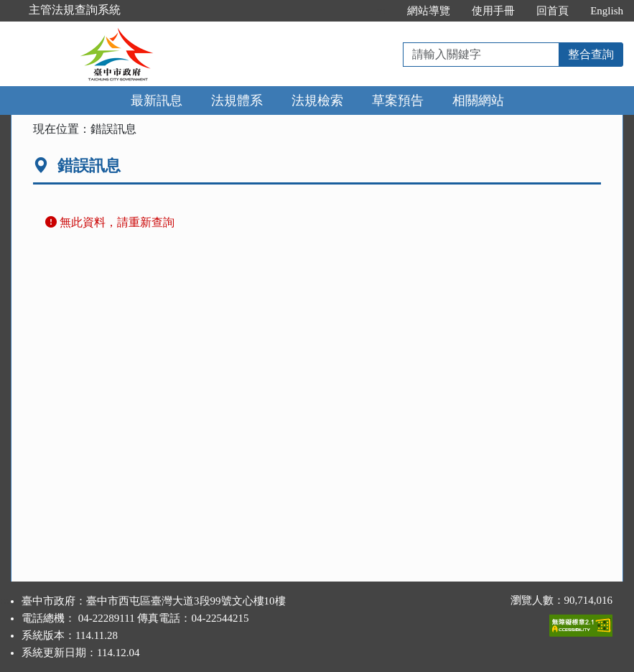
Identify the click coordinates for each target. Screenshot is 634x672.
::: (382, 11)
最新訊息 (157, 101)
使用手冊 (493, 11)
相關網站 (478, 101)
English (607, 11)
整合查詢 (591, 54)
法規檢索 (317, 101)
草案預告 (398, 101)
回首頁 (553, 11)
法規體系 (237, 101)
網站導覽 (429, 11)
